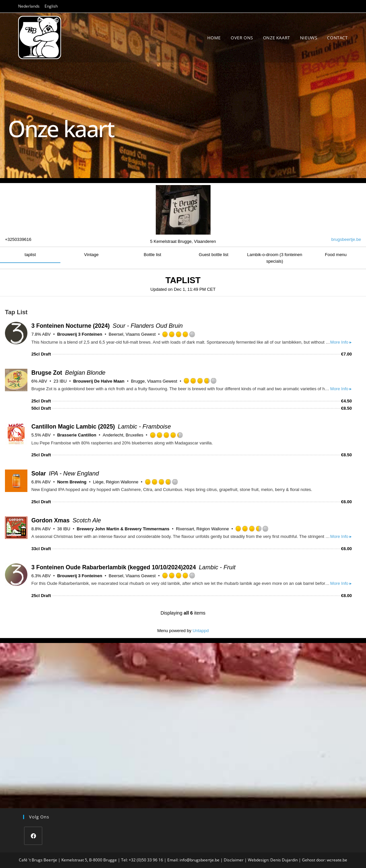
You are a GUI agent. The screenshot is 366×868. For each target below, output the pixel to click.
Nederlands (29, 6)
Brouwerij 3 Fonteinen (80, 334)
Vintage (91, 255)
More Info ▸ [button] (341, 342)
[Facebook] (33, 836)
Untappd (200, 631)
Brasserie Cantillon (77, 435)
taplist (30, 255)
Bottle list (153, 255)
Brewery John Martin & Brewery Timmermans (123, 529)
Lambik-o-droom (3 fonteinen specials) (275, 258)
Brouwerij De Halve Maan (99, 381)
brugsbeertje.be (346, 239)
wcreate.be (337, 860)
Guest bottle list (214, 255)
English (51, 6)
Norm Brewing (72, 482)
